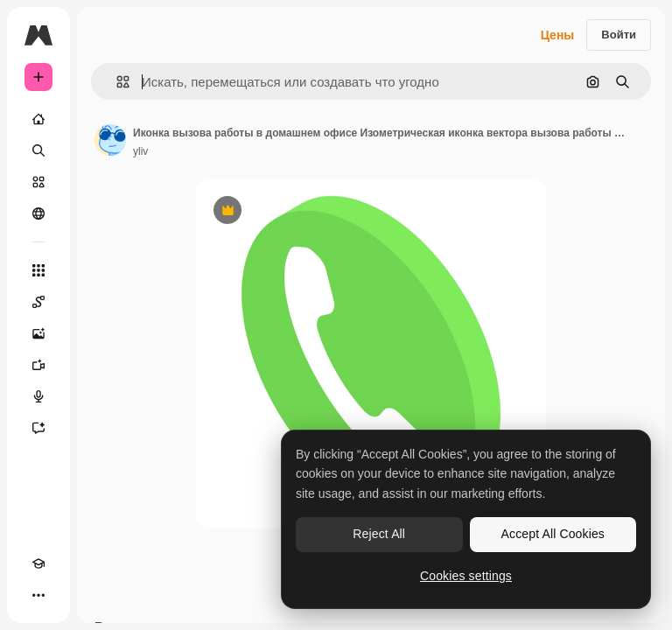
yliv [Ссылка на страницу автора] (140, 151)
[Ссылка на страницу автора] (110, 140)
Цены (558, 35)
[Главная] (38, 119)
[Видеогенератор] (38, 365)
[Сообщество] (38, 213)
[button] (116, 82)
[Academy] (38, 563)
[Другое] (38, 595)
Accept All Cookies (553, 534)
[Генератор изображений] (38, 333)
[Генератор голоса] (38, 396)
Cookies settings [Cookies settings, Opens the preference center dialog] (466, 576)
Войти (619, 35)
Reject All (379, 534)
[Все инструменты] (38, 270)
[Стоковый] (38, 182)
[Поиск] (38, 150)
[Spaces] (38, 302)
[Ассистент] (38, 428)
